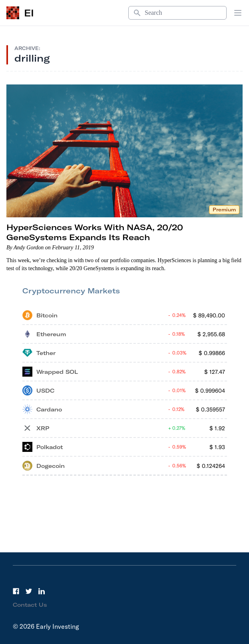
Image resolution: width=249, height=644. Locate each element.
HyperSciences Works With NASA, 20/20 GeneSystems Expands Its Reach (95, 232)
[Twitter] (29, 591)
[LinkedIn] (42, 591)
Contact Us (30, 605)
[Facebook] (16, 591)
